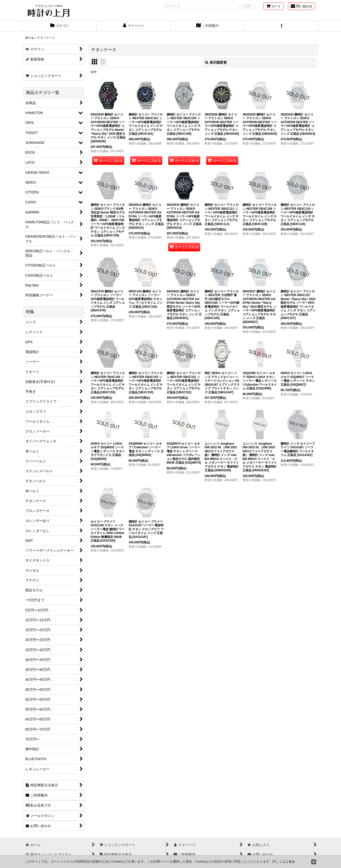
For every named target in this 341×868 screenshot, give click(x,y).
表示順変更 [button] (216, 62)
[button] (282, 26)
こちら (290, 861)
